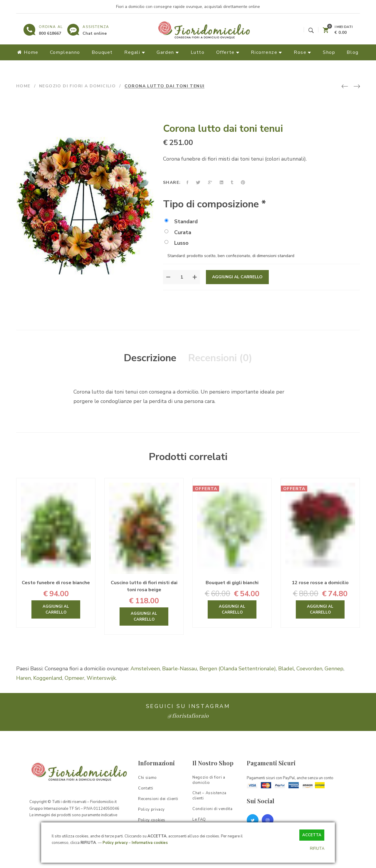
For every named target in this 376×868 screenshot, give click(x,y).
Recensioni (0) (220, 358)
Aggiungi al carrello (237, 277)
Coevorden (309, 669)
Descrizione (150, 358)
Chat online (95, 33)
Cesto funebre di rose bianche (56, 583)
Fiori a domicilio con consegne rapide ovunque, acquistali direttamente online (188, 7)
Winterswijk (101, 678)
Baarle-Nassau (180, 669)
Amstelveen (145, 669)
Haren (23, 678)
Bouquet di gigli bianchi (232, 583)
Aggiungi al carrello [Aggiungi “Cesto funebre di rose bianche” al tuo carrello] (56, 609)
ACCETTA (312, 835)
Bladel (286, 669)
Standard (181, 221)
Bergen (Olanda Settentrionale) (238, 669)
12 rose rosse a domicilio (320, 583)
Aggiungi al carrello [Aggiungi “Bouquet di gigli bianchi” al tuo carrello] (232, 609)
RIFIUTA (317, 849)
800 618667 (50, 33)
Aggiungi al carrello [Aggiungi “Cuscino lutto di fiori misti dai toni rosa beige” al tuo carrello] (144, 617)
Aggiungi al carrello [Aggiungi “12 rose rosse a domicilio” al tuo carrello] (320, 609)
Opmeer (74, 678)
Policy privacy (115, 843)
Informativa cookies (150, 843)
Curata (178, 232)
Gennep (334, 669)
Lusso (177, 243)
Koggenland (48, 678)
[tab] (150, 358)
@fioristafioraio (188, 716)
